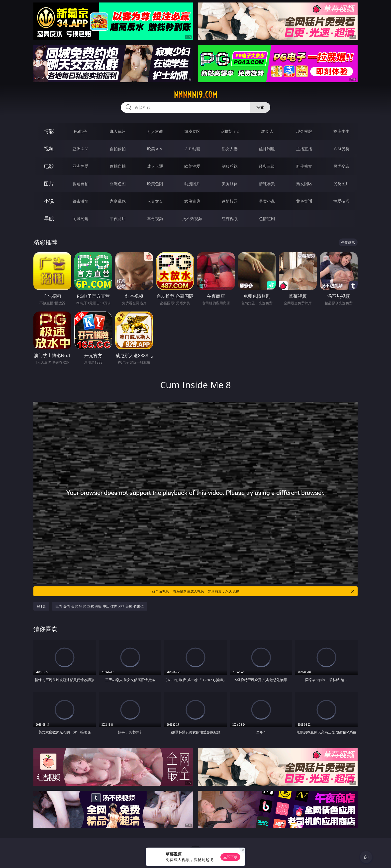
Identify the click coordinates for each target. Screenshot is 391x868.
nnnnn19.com (195, 95)
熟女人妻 (230, 149)
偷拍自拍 (118, 166)
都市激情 (81, 201)
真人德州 (118, 131)
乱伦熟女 (304, 166)
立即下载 (230, 857)
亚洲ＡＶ (81, 149)
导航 (49, 218)
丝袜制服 (267, 149)
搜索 (260, 107)
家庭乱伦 (118, 201)
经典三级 (267, 166)
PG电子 (80, 131)
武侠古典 (192, 201)
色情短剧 (267, 219)
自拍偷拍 (118, 149)
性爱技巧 (341, 201)
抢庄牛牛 (341, 131)
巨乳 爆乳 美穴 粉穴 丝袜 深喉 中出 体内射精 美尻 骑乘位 (100, 606)
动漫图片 (192, 184)
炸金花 (267, 131)
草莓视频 (155, 219)
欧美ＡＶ (155, 149)
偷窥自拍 (81, 184)
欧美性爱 (192, 166)
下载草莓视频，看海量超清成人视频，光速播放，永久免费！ (252, 591)
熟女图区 (304, 184)
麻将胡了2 (230, 131)
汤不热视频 (192, 219)
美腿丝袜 (230, 184)
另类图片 (341, 184)
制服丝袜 (230, 166)
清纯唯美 (267, 184)
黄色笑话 (304, 201)
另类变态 (341, 166)
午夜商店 (118, 219)
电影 (49, 166)
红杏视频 (230, 219)
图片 (49, 184)
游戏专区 (192, 131)
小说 (49, 201)
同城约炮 (81, 219)
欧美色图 (155, 184)
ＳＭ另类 (341, 149)
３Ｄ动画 (192, 149)
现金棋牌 (304, 131)
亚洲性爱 (81, 166)
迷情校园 (230, 201)
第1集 (41, 606)
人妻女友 (155, 201)
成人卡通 (155, 166)
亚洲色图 (118, 184)
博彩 (49, 131)
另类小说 (267, 201)
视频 (49, 149)
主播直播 (304, 149)
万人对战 (155, 131)
